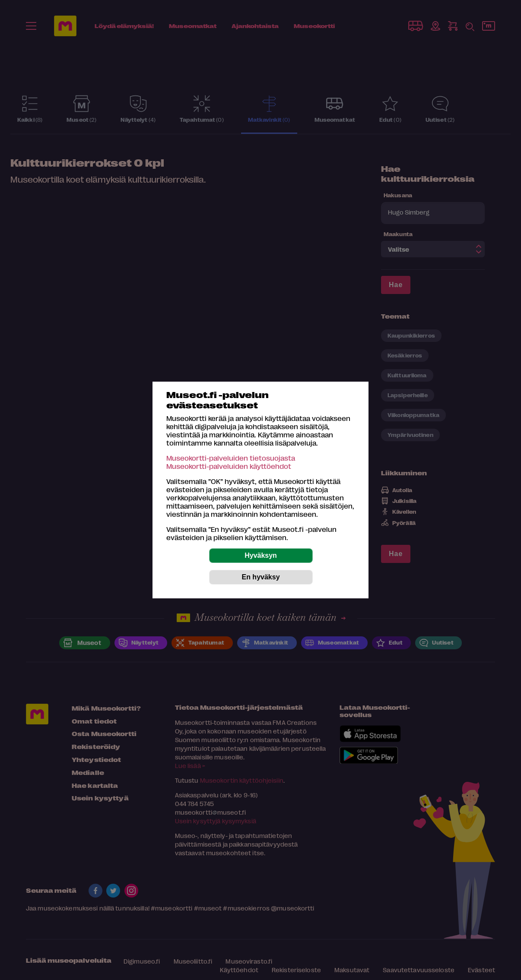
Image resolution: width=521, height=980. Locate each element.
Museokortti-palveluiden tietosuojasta (231, 458)
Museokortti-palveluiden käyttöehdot (229, 466)
